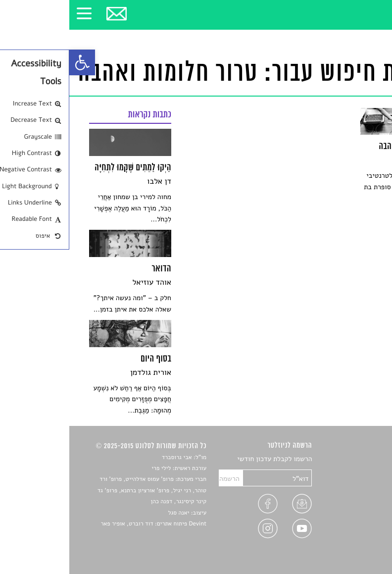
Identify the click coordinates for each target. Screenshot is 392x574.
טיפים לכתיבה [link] (353, 517)
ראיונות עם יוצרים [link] (348, 506)
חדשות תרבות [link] (354, 483)
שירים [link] (364, 471)
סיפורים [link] (362, 459)
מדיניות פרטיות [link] (351, 529)
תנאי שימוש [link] (356, 541)
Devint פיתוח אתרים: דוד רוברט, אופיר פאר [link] (84, 524)
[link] (13, 62)
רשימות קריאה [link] (353, 494)
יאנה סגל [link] (110, 513)
